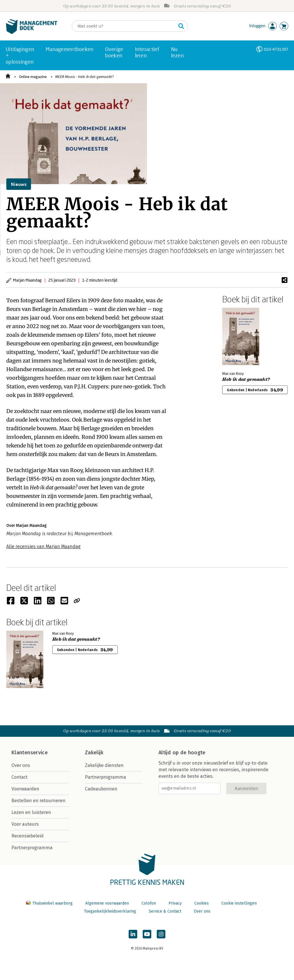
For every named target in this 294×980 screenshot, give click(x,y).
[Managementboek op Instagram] (161, 934)
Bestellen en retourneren (38, 801)
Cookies (202, 903)
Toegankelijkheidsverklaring (110, 911)
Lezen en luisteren (31, 812)
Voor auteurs (25, 824)
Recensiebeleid (28, 836)
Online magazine (33, 77)
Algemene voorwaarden (107, 903)
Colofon (149, 903)
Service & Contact (165, 911)
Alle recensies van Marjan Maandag (43, 546)
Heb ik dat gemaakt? (246, 379)
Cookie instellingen (239, 903)
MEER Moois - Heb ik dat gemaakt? (84, 77)
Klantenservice (30, 753)
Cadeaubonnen (101, 789)
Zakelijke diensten (104, 765)
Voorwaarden (25, 789)
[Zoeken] (124, 26)
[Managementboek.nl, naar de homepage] (32, 33)
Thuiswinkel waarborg (50, 903)
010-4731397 (276, 49)
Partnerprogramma (32, 848)
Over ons (21, 765)
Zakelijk (94, 753)
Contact (20, 777)
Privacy (175, 903)
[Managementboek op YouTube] (147, 934)
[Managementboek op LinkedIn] (133, 934)
